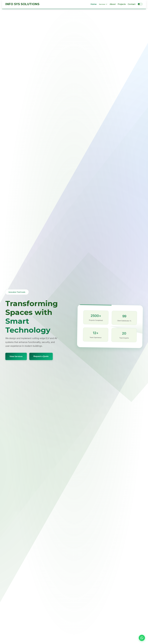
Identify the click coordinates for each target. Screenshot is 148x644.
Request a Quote (41, 356)
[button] (142, 638)
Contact (132, 4)
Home (94, 4)
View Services (16, 356)
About (113, 4)
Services (103, 4)
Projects (122, 4)
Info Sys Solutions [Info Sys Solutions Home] (22, 4)
